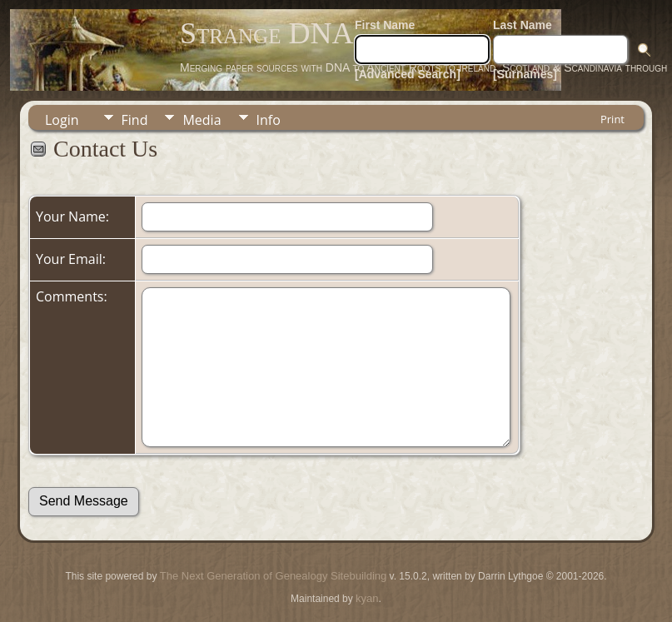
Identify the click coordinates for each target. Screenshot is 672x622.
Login (62, 120)
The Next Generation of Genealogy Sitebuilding (273, 576)
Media (202, 120)
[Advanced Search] (408, 74)
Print (612, 119)
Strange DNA (266, 33)
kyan (367, 598)
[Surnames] (525, 74)
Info (269, 120)
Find (135, 120)
